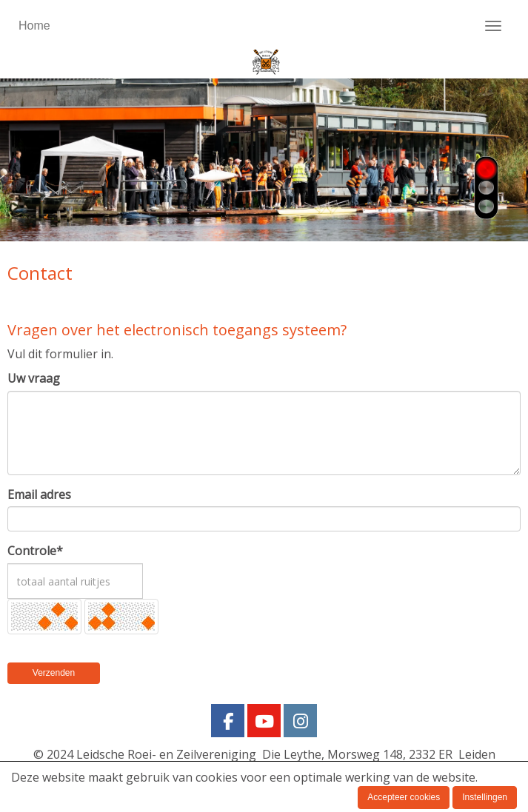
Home (34, 26)
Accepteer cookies (404, 797)
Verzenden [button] (54, 673)
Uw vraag (34, 378)
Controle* (35, 551)
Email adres (39, 494)
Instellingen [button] (485, 797)
